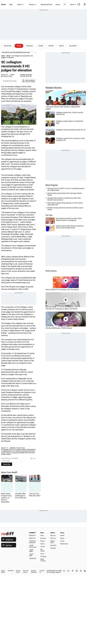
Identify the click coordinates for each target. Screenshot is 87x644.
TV (65, 4)
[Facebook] (72, 571)
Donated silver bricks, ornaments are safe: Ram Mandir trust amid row (64, 199)
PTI (7, 75)
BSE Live (53, 536)
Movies (51, 46)
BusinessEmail (46, 4)
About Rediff (3, 571)
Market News (53, 542)
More (73, 4)
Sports (61, 46)
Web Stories (51, 271)
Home (3, 4)
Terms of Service (26, 571)
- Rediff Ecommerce (33, 546)
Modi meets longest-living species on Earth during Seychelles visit (65, 204)
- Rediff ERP (33, 559)
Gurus (58, 4)
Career (62, 541)
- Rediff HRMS (31, 551)
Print (33, 459)
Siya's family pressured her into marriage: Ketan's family (65, 194)
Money (33, 4)
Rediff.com (55, 571)
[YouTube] (81, 571)
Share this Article (10, 81)
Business (30, 46)
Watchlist (53, 545)
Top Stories (8, 46)
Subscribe (7, 464)
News (20, 4)
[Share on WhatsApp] (64, 571)
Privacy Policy (18, 571)
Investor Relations (34, 571)
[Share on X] (68, 571)
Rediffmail (32, 536)
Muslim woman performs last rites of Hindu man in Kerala (65, 209)
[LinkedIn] (85, 571)
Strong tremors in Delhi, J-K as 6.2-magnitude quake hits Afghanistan (66, 189)
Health (62, 536)
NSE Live (53, 538)
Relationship (64, 544)
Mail (11, 4)
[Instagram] (77, 571)
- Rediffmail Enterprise (33, 542)
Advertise (11, 571)
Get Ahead (42, 550)
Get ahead (73, 46)
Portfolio (53, 548)
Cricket (41, 46)
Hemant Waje (8, 76)
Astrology (43, 556)
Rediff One (32, 538)
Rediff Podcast (43, 560)
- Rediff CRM (31, 555)
